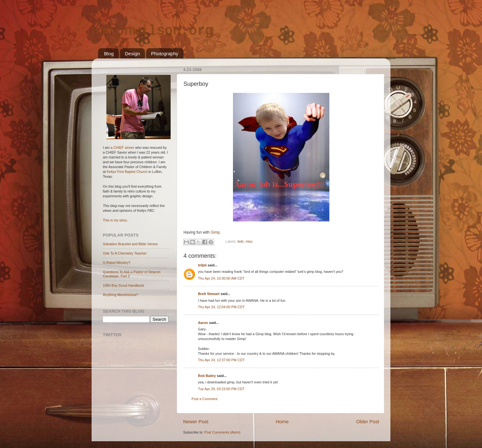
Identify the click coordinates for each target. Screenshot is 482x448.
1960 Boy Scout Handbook (123, 285)
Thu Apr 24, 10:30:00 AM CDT (221, 278)
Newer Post (196, 421)
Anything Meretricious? (121, 295)
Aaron (203, 323)
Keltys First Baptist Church (127, 172)
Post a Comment (204, 399)
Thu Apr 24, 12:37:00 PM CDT (221, 360)
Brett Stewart (209, 294)
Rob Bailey (207, 376)
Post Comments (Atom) (222, 432)
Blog (109, 54)
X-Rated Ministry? (117, 263)
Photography (165, 54)
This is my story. (115, 220)
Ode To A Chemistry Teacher (125, 253)
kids (241, 241)
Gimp (215, 232)
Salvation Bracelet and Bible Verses (130, 244)
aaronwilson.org (152, 31)
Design (133, 54)
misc (249, 241)
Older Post (368, 421)
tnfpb (202, 265)
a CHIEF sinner (122, 148)
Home (282, 421)
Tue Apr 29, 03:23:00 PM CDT (221, 389)
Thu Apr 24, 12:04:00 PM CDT (221, 307)
